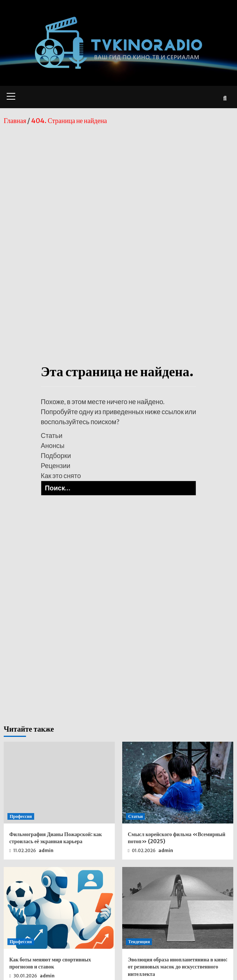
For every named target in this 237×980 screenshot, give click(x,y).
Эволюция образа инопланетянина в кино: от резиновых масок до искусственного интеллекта (178, 967)
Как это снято (61, 476)
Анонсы (53, 445)
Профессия (21, 816)
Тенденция (139, 942)
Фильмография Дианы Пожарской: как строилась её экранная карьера (56, 838)
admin (46, 850)
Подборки (56, 455)
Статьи (52, 435)
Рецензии (56, 465)
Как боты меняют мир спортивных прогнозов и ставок (50, 963)
